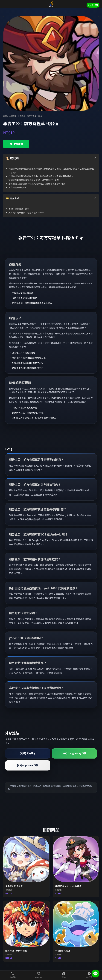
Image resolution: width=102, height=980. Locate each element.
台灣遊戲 (12, 116)
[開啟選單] (5, 4)
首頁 (5, 116)
